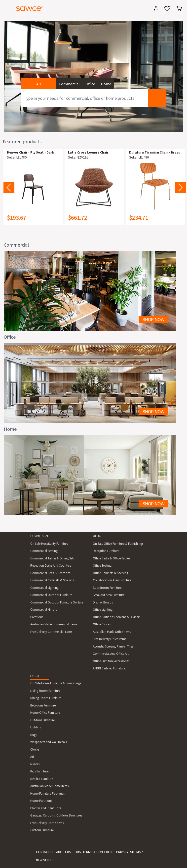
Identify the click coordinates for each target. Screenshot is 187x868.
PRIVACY (122, 852)
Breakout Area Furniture (109, 595)
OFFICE (98, 536)
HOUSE (35, 676)
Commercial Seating (44, 551)
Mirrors (35, 764)
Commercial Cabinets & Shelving (52, 580)
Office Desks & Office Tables (111, 558)
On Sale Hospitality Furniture (49, 544)
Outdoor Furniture (42, 720)
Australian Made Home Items (49, 786)
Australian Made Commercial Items (54, 624)
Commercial (69, 84)
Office (90, 84)
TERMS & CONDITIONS (99, 852)
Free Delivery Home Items (47, 823)
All (39, 84)
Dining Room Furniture (46, 698)
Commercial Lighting (44, 588)
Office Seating (102, 566)
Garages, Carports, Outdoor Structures (56, 815)
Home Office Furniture (45, 713)
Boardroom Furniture (107, 588)
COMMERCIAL (39, 536)
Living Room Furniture (45, 691)
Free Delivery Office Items (110, 639)
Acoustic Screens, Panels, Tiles (113, 646)
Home (106, 84)
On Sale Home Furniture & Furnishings (56, 683)
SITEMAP (136, 852)
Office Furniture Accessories (111, 661)
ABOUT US (64, 852)
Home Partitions (41, 801)
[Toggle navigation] (6, 9)
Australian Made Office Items (112, 632)
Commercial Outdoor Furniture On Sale (57, 602)
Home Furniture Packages (47, 793)
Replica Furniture (42, 779)
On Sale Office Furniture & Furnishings (118, 544)
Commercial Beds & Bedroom (50, 573)
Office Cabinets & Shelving (111, 573)
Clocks (35, 749)
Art (32, 757)
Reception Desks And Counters (51, 566)
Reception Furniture (106, 551)
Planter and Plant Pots (46, 808)
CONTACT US (45, 852)
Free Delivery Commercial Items (51, 632)
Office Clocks (102, 624)
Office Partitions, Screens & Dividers (117, 617)
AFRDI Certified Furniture (109, 668)
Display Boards (103, 602)
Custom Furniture (42, 830)
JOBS (77, 852)
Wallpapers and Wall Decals (49, 742)
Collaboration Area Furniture (112, 580)
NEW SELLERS (46, 860)
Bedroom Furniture (43, 705)
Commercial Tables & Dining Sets (52, 558)
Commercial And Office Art (111, 654)
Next (180, 187)
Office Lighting (103, 610)
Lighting (36, 727)
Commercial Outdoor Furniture (51, 595)
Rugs (34, 735)
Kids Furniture (39, 771)
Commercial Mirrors (44, 610)
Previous (9, 187)
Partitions (37, 617)
